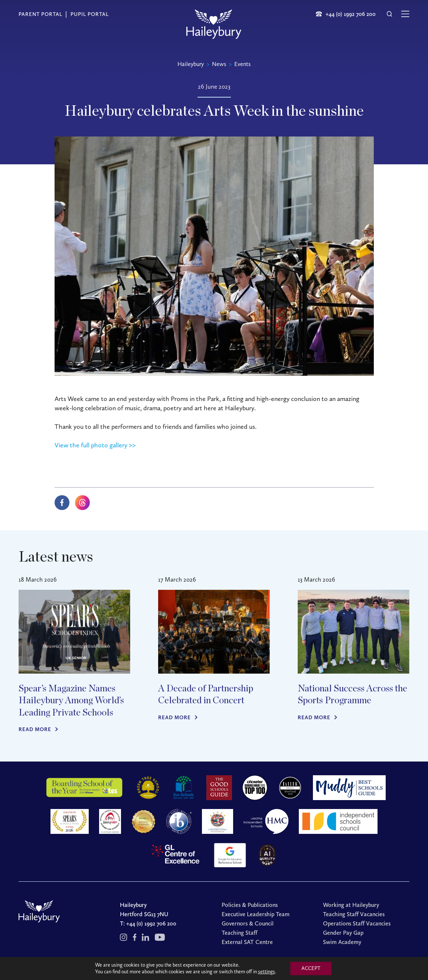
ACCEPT (311, 968)
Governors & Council (248, 923)
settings (267, 972)
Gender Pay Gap (343, 933)
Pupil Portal (90, 14)
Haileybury (191, 64)
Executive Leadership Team (256, 914)
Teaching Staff (239, 933)
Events (242, 64)
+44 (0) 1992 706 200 (151, 923)
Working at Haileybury (351, 905)
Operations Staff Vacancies (357, 923)
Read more (35, 729)
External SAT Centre (247, 942)
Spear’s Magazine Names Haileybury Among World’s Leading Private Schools (71, 701)
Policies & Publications (250, 905)
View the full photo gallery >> (95, 445)
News (219, 64)
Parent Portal (40, 14)
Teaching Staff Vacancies (354, 914)
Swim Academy (342, 942)
